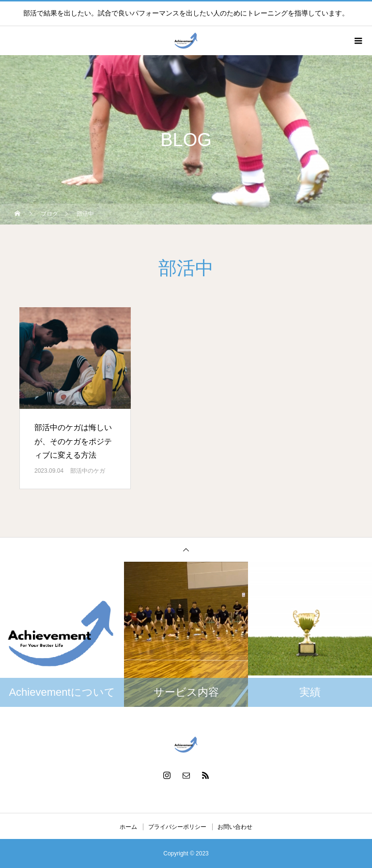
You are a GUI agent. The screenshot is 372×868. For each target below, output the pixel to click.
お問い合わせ (235, 827)
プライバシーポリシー (177, 827)
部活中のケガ (88, 471)
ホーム (128, 827)
